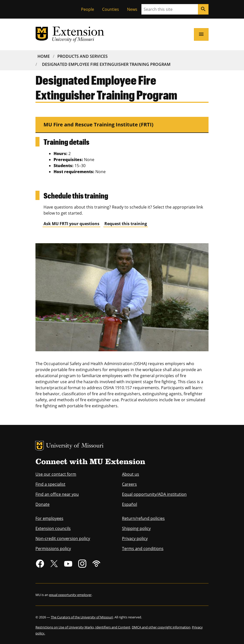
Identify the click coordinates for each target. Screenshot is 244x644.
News (132, 9)
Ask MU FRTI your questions (71, 224)
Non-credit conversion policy (63, 538)
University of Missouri (75, 446)
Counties (111, 9)
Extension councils (53, 528)
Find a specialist (50, 484)
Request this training (126, 224)
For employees (49, 518)
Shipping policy (136, 528)
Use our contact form (56, 474)
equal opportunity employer (70, 595)
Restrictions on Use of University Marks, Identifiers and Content (83, 627)
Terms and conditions (143, 549)
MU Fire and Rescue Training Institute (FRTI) (98, 125)
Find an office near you (57, 494)
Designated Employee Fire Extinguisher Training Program (106, 64)
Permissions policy (53, 549)
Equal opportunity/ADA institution (154, 494)
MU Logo (39, 446)
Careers (129, 484)
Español (130, 504)
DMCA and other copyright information (161, 627)
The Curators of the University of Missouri (82, 617)
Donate (43, 504)
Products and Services (83, 56)
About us (131, 474)
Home (44, 56)
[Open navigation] (201, 34)
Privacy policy (135, 538)
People (88, 9)
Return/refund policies (143, 518)
